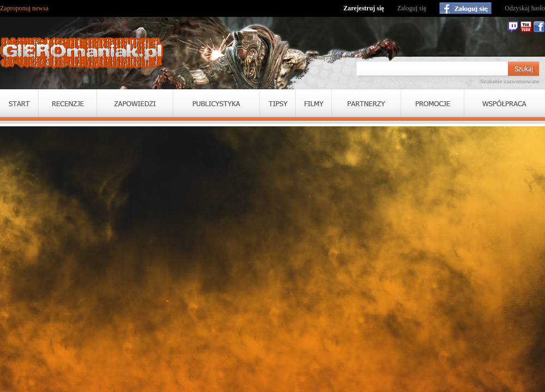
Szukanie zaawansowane (510, 81)
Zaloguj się (412, 8)
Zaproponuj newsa (24, 8)
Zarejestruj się (364, 8)
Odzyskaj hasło (525, 8)
